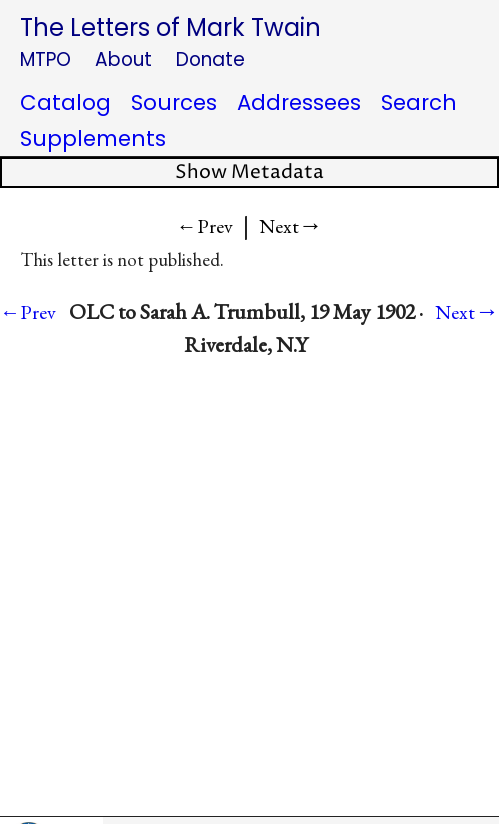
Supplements (93, 138)
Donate (210, 59)
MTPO (45, 59)
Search (419, 102)
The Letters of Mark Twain (170, 27)
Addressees (299, 102)
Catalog (65, 102)
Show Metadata (249, 172)
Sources (174, 102)
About (123, 59)
